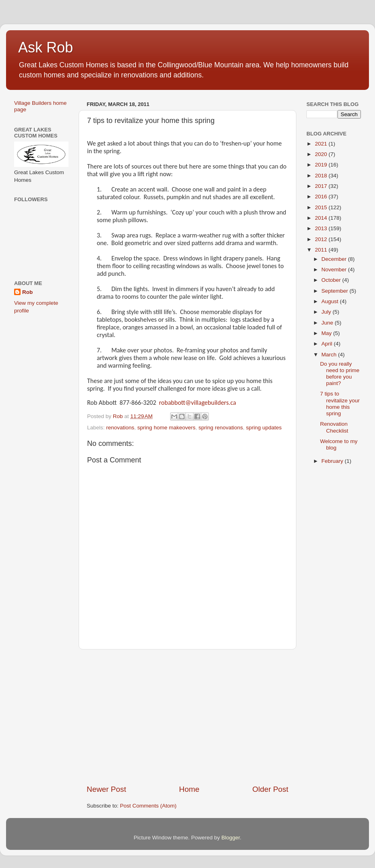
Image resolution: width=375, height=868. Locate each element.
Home (189, 789)
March (330, 355)
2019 (322, 165)
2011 (322, 250)
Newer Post (106, 789)
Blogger (231, 838)
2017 (322, 186)
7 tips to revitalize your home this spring (340, 404)
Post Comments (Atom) (148, 806)
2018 (322, 176)
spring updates (264, 428)
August (331, 301)
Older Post (270, 789)
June (328, 323)
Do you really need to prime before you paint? (340, 374)
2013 (322, 228)
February (333, 461)
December (335, 259)
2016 (322, 197)
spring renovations (221, 428)
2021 (322, 144)
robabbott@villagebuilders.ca (197, 403)
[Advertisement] (187, 717)
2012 (322, 239)
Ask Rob (46, 47)
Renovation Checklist (334, 427)
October (332, 280)
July (327, 312)
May (327, 333)
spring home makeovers (167, 428)
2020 (322, 154)
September (335, 291)
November (335, 270)
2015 (322, 207)
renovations (120, 428)
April (328, 344)
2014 (322, 218)
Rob (27, 292)
